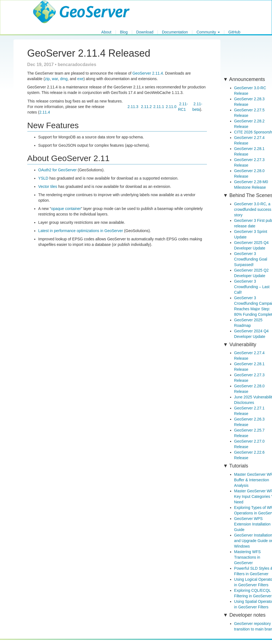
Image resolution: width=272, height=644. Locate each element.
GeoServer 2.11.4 (148, 73)
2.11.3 (133, 107)
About (106, 32)
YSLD (43, 178)
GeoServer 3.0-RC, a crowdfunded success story (253, 209)
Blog (124, 32)
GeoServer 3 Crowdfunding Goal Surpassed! (251, 259)
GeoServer (49, 7)
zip (47, 79)
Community (208, 32)
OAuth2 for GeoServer (58, 170)
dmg (64, 79)
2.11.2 (146, 107)
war (55, 79)
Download (145, 32)
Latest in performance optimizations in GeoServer (81, 231)
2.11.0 (171, 107)
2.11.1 (159, 107)
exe (80, 79)
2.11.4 (45, 112)
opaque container (66, 209)
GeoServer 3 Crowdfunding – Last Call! (252, 287)
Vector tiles (48, 186)
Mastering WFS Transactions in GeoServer (247, 557)
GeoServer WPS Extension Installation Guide (252, 524)
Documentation (175, 32)
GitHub (234, 32)
